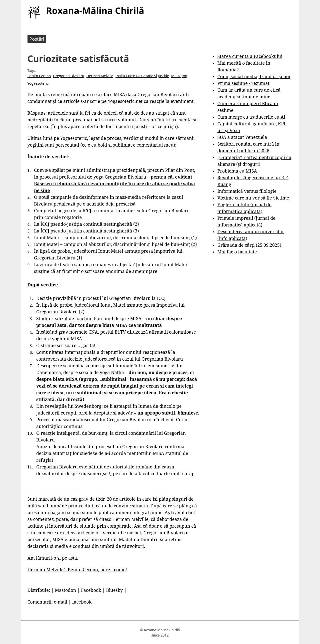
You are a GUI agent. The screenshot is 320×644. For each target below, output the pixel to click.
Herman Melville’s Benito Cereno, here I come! (77, 570)
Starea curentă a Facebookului (250, 56)
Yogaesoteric (38, 83)
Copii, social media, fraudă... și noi (254, 76)
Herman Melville (100, 76)
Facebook (91, 590)
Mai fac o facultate (237, 252)
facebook (82, 602)
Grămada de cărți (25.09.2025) (249, 245)
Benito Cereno (39, 76)
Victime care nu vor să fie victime (253, 198)
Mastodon (65, 590)
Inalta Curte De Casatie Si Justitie (142, 76)
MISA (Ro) (179, 76)
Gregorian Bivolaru (68, 76)
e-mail (60, 602)
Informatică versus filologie (247, 191)
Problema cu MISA (237, 171)
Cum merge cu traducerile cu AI (251, 117)
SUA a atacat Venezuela (242, 137)
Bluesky (114, 590)
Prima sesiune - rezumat (243, 83)
